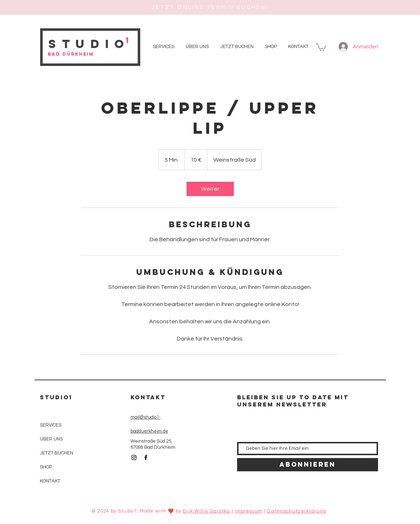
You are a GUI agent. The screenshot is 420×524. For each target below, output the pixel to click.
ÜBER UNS (51, 439)
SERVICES (51, 425)
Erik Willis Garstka (207, 511)
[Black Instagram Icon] (134, 458)
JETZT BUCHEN (56, 453)
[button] (321, 47)
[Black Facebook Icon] (146, 458)
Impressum (249, 511)
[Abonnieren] (308, 465)
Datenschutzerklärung (296, 511)
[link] (210, 189)
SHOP (46, 467)
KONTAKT (50, 481)
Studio (89, 44)
